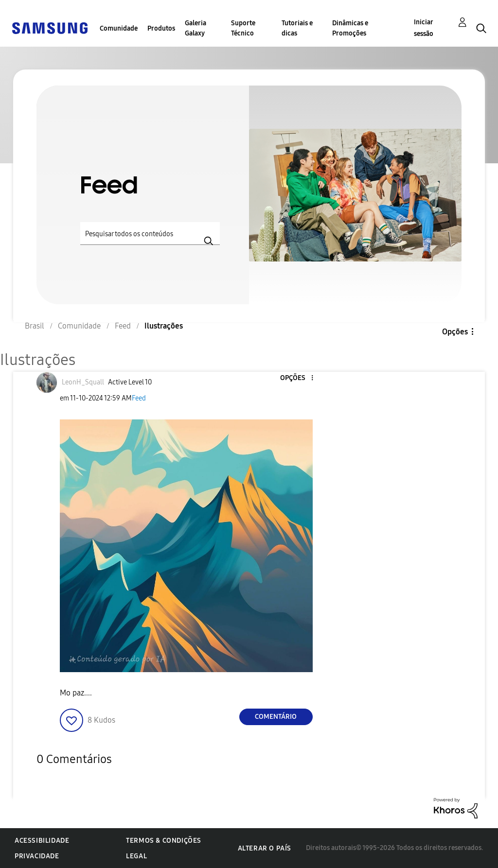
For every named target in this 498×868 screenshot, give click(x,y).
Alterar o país (265, 848)
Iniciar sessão (424, 28)
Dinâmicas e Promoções (350, 28)
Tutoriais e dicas (297, 28)
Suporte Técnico (243, 28)
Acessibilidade (42, 841)
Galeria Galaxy (196, 28)
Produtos (161, 28)
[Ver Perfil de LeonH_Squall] (83, 382)
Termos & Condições (164, 841)
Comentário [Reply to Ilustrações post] (276, 717)
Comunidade (119, 28)
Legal (136, 856)
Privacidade (37, 856)
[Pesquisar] (150, 234)
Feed (139, 398)
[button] (296, 378)
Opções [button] (455, 332)
